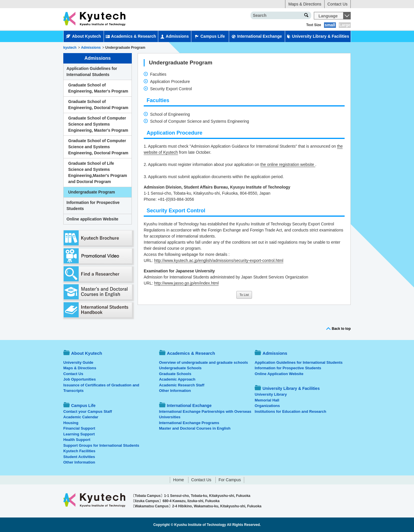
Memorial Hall (267, 400)
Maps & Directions (305, 4)
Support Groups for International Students (101, 445)
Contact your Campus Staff (88, 411)
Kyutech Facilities (79, 451)
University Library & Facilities (318, 36)
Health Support (77, 440)
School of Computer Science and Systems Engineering (200, 121)
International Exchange (257, 36)
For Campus (230, 480)
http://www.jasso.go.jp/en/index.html (187, 283)
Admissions (174, 36)
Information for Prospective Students (93, 206)
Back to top (341, 329)
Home (178, 480)
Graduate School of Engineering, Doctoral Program (98, 105)
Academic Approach (177, 379)
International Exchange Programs (189, 423)
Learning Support (79, 434)
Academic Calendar (81, 417)
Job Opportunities (80, 379)
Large (345, 25)
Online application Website (92, 219)
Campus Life (210, 36)
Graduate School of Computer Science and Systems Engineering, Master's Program (98, 124)
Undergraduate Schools (180, 368)
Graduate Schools (175, 374)
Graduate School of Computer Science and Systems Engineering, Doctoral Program (98, 147)
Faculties (158, 74)
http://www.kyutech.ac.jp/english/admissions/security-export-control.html (219, 260)
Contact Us (337, 4)
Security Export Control (171, 89)
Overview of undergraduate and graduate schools (204, 362)
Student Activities (79, 457)
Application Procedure (170, 82)
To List (244, 295)
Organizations (267, 406)
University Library (271, 394)
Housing (71, 423)
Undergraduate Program (92, 192)
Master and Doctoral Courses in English (195, 428)
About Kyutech (83, 36)
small (330, 25)
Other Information (79, 462)
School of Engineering (170, 114)
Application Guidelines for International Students (92, 72)
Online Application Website (279, 374)
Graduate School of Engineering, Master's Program (98, 88)
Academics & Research (131, 36)
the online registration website (288, 164)
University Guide (78, 362)
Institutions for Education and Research (290, 411)
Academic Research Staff (182, 385)
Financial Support (79, 428)
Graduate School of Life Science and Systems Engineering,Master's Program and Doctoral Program (98, 172)
